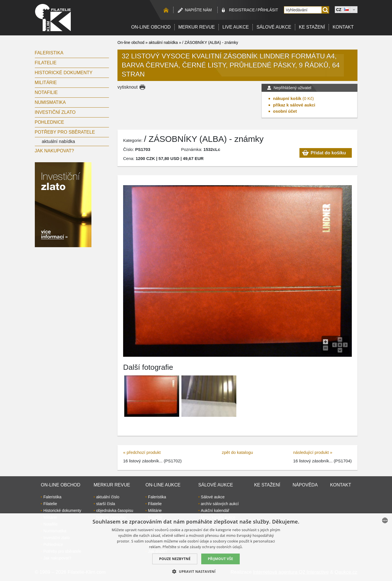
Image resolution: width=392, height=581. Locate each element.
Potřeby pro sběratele (65, 132)
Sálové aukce (274, 27)
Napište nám (198, 10)
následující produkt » (313, 452)
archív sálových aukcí (220, 504)
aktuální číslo (108, 497)
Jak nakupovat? (54, 151)
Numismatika (50, 102)
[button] (196, 571)
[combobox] (385, 520)
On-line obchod (151, 27)
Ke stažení (312, 27)
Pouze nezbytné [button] (175, 559)
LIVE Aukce (236, 27)
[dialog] (196, 547)
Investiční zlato (55, 112)
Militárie (46, 83)
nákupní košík (287, 98)
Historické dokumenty (64, 73)
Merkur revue (197, 27)
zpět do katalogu (237, 452)
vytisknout (128, 87)
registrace (242, 10)
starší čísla (106, 504)
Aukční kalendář (215, 510)
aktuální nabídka (58, 141)
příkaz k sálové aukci (294, 105)
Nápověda (305, 485)
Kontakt (343, 27)
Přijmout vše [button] (220, 559)
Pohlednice (50, 122)
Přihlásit (268, 10)
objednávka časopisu (115, 510)
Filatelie (46, 63)
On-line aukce (163, 485)
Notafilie (46, 92)
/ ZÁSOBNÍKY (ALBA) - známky (210, 42)
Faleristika (49, 53)
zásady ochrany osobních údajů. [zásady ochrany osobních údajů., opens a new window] (217, 547)
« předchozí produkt (142, 452)
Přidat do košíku (328, 153)
